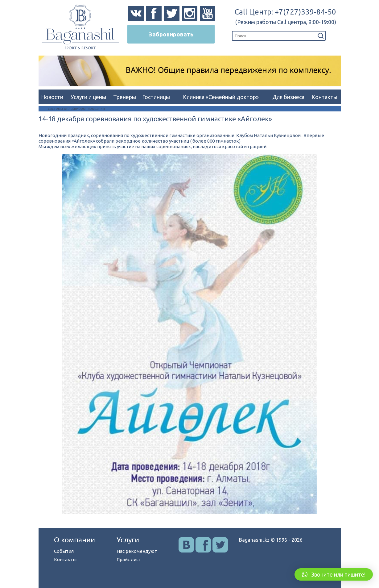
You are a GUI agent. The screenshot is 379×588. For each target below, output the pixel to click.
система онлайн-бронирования (76, 108)
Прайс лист (129, 559)
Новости (52, 97)
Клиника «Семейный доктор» (221, 97)
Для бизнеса (288, 97)
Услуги (128, 540)
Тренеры (125, 97)
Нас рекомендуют (137, 551)
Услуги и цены (88, 97)
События (64, 551)
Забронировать (171, 34)
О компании (74, 540)
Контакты (324, 97)
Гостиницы (156, 97)
